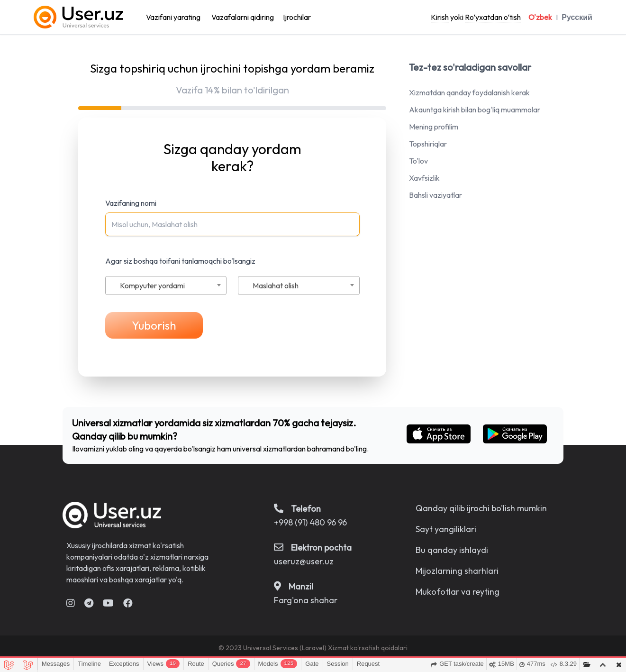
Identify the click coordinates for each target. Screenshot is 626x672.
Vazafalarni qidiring (243, 17)
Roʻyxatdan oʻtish (493, 17)
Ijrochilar (297, 17)
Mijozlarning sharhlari (457, 571)
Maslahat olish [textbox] (276, 285)
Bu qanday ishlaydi (452, 550)
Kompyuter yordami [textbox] (152, 285)
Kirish (440, 17)
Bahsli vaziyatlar (435, 195)
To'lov (418, 161)
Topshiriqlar (428, 144)
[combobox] (166, 285)
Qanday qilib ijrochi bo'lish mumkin (481, 508)
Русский (577, 17)
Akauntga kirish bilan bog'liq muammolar (475, 110)
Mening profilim (434, 127)
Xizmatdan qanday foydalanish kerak (469, 92)
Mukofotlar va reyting (458, 592)
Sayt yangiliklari (446, 529)
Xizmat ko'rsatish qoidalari (368, 648)
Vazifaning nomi (131, 203)
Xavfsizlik (424, 178)
